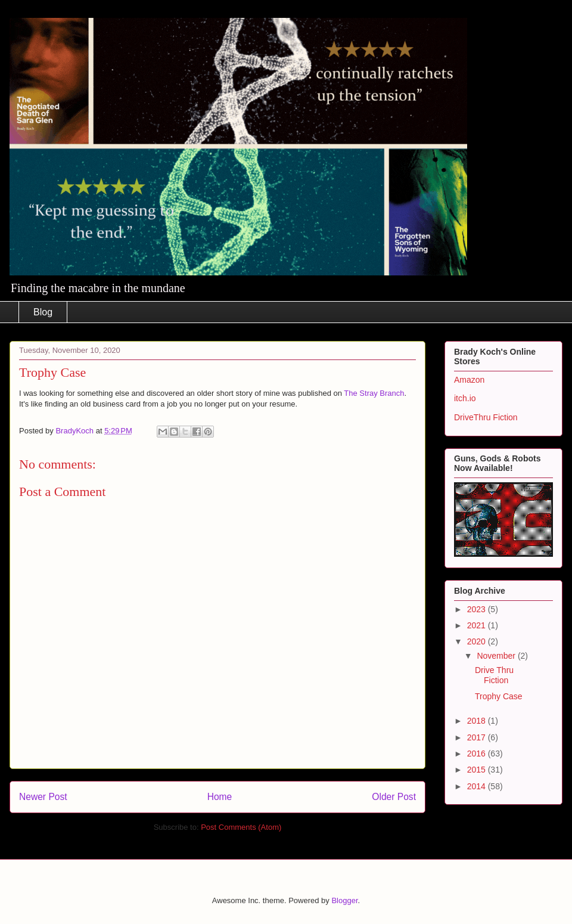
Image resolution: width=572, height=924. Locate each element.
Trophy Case (499, 696)
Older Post (394, 797)
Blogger (344, 900)
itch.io (465, 398)
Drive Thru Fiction (494, 675)
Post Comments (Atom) (241, 827)
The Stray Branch (374, 393)
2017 (478, 737)
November (497, 656)
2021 (478, 625)
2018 (478, 721)
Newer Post (43, 797)
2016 (478, 754)
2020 (478, 641)
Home (220, 797)
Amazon (469, 380)
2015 (478, 770)
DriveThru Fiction (486, 417)
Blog (43, 312)
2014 (478, 786)
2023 (478, 609)
